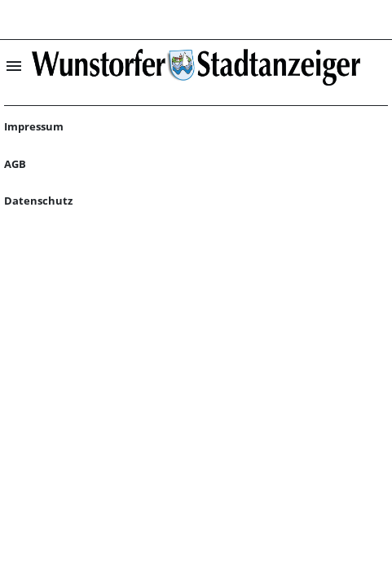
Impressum (34, 126)
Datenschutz (38, 201)
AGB (15, 164)
